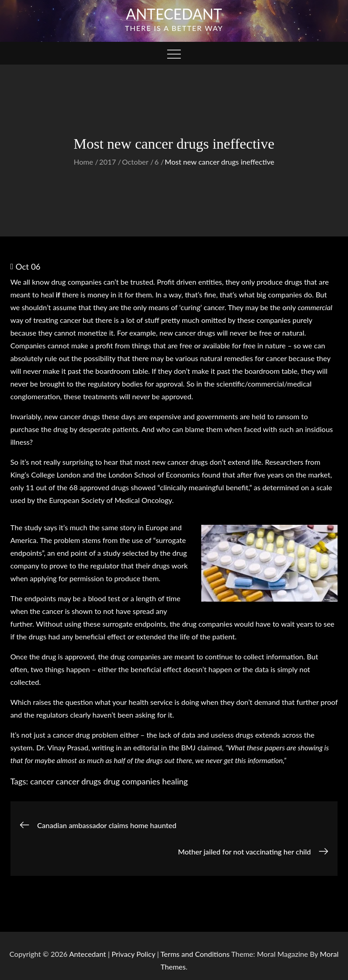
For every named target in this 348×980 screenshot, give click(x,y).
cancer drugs (79, 781)
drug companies (132, 781)
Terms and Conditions (196, 954)
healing (175, 781)
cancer (42, 781)
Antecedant (174, 14)
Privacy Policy (134, 954)
